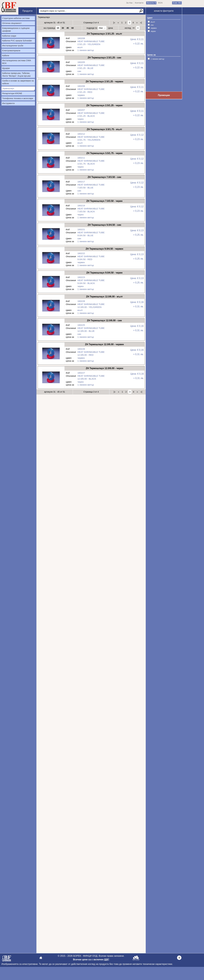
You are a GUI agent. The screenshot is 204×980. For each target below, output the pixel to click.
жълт (153, 22)
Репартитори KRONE (12, 93)
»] (141, 23)
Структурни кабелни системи (16, 18)
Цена (110, 28)
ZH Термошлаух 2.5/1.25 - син (51, 73)
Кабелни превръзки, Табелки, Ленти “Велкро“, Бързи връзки (16, 75)
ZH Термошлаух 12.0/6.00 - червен (51, 360)
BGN (160, 3)
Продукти (27, 11)
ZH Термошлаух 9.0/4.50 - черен (51, 288)
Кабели (6, 56)
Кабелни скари (9, 36)
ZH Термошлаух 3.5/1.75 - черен (51, 169)
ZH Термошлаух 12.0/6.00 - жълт (51, 312)
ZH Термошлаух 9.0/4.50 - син (51, 241)
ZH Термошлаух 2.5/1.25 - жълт (51, 49)
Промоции (164, 95)
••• (134, 28)
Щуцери (6, 68)
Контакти (139, 3)
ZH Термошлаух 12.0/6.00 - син (51, 336)
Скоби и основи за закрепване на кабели (18, 82)
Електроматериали (11, 51)
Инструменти (8, 103)
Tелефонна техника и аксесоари (18, 98)
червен (154, 28)
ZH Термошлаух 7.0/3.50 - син (51, 193)
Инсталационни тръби (13, 46)
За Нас (129, 3)
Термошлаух (8, 88)
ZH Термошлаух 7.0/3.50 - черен (51, 217)
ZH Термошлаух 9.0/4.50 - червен (51, 265)
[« (114, 23)
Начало (9, 7)
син (152, 25)
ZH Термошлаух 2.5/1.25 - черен (51, 121)
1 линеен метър (158, 59)
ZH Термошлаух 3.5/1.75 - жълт (51, 145)
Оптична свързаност (12, 23)
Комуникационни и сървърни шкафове (16, 30)
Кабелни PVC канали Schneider (17, 41)
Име (101, 28)
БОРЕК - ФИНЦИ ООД (7, 959)
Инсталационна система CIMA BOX (17, 62)
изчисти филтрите (164, 11)
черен (153, 31)
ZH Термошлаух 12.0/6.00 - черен (51, 384)
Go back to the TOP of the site (179, 958)
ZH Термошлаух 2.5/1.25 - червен (51, 97)
